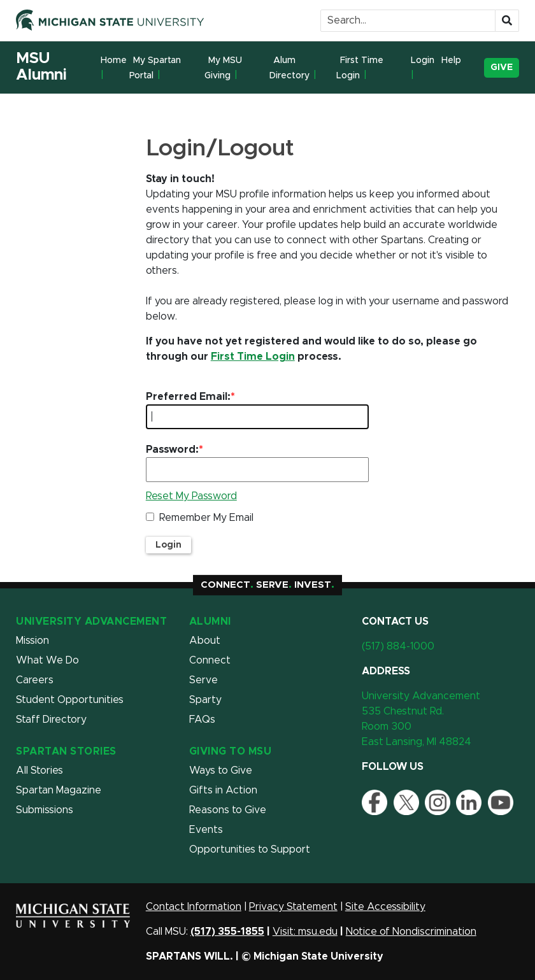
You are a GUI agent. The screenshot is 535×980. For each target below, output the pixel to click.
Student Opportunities (70, 700)
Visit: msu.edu (305, 932)
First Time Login (360, 68)
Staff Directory (51, 720)
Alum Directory (289, 68)
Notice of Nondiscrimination (411, 932)
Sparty (205, 700)
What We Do (47, 660)
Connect (210, 660)
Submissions (45, 810)
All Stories (39, 771)
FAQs (202, 720)
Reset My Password (191, 496)
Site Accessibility (385, 907)
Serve (203, 680)
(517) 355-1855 (227, 932)
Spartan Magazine (59, 790)
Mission (32, 641)
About (205, 641)
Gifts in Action (223, 790)
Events (206, 830)
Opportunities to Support (250, 849)
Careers (35, 680)
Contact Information (194, 907)
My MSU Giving (223, 68)
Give (502, 67)
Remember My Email (206, 518)
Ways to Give (221, 771)
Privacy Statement (293, 907)
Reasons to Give (228, 810)
